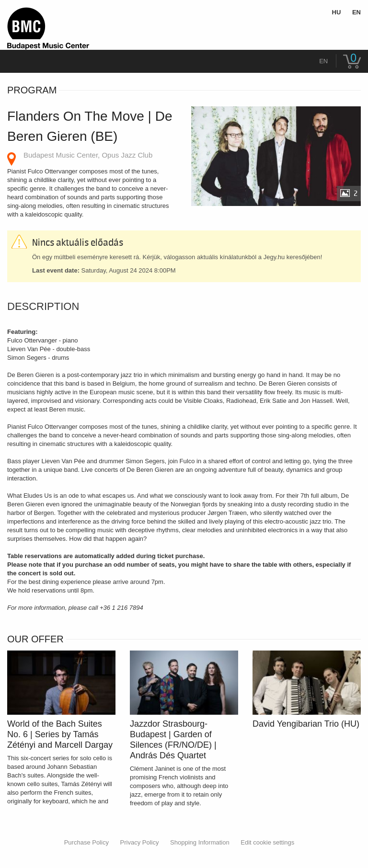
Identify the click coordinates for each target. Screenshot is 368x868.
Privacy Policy (140, 842)
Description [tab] (43, 307)
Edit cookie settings (267, 842)
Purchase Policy (86, 842)
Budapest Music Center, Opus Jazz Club (88, 155)
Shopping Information (200, 842)
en (323, 61)
